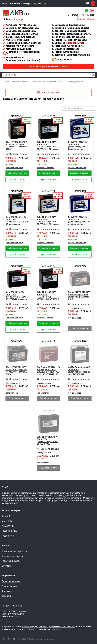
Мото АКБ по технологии (45, 82)
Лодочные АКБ (9, 531)
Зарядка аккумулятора (13, 556)
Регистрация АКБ (11, 561)
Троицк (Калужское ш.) (65, 52)
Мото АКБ (27, 82)
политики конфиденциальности (35, 627)
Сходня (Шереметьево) (65, 49)
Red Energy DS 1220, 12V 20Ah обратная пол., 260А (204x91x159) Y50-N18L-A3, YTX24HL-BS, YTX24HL (48, 371)
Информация (9, 576)
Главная (5, 82)
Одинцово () (68, 43)
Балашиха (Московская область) (22, 60)
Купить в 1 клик (17, 180)
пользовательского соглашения (62, 627)
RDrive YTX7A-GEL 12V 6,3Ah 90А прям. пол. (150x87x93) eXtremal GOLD (79, 296)
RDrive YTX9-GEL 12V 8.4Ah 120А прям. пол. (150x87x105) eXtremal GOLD (16, 371)
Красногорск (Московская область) (72, 34)
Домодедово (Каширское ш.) (68, 25)
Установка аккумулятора (14, 551)
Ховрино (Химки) (13, 57)
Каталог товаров (11, 510)
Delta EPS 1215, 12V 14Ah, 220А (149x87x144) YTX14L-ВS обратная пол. (79, 146)
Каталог (15, 82)
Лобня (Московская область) (68, 37)
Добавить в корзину (17, 173)
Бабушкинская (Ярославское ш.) (21, 28)
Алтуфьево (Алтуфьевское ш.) (20, 25)
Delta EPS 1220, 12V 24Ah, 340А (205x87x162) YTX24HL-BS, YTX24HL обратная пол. (17, 296)
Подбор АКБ (8, 536)
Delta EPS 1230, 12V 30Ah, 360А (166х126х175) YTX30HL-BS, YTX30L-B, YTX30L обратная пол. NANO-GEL (48, 296)
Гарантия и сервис (11, 581)
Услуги (5, 545)
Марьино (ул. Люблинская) (19, 46)
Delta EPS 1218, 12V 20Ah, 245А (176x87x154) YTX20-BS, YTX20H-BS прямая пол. (48, 221)
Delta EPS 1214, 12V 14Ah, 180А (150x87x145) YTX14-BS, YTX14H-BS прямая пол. (48, 146)
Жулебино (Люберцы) (16, 40)
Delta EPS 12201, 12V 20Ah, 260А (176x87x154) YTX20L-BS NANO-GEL (48, 440)
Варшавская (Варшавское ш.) (20, 31)
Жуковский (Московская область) (71, 28)
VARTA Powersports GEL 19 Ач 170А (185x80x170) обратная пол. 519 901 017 (79, 371)
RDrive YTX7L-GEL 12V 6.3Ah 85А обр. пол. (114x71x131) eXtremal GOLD (16, 146)
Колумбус (18, 19)
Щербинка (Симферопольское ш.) (71, 55)
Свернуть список (62, 59)
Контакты (7, 591)
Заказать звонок (85, 19)
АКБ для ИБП (8, 526)
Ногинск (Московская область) (69, 40)
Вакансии (7, 596)
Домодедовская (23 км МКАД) (20, 34)
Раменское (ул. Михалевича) (68, 46)
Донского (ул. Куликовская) (19, 37)
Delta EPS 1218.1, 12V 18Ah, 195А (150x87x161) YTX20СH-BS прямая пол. (17, 221)
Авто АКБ (6, 516)
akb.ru (58, 629)
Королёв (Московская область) (69, 31)
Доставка (7, 566)
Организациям (9, 586)
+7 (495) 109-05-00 (80, 15)
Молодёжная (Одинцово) (18, 49)
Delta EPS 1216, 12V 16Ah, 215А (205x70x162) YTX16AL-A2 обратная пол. (80, 221)
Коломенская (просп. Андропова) (22, 43)
